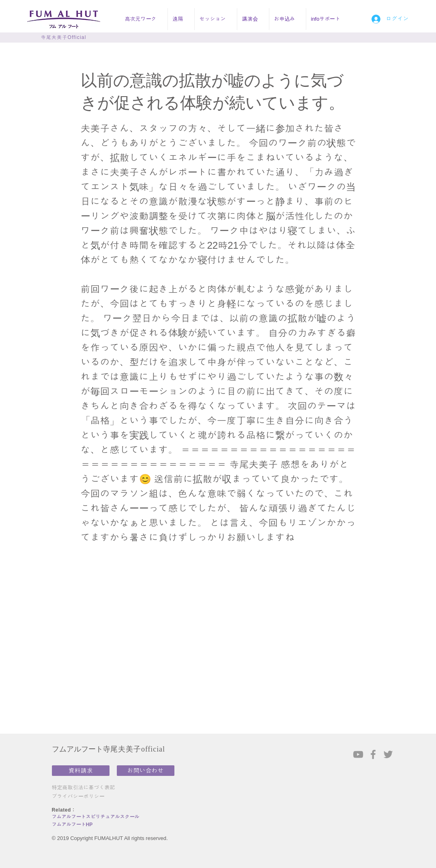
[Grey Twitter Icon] (388, 754)
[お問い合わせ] (146, 771)
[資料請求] (81, 771)
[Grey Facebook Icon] (373, 754)
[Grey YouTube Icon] (358, 754)
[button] (144, 19)
